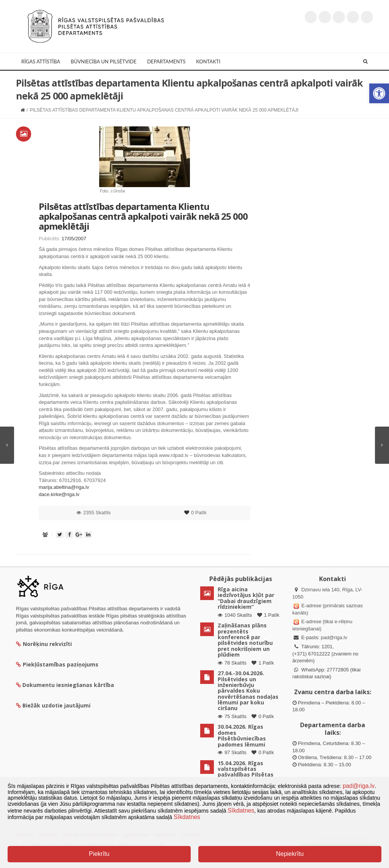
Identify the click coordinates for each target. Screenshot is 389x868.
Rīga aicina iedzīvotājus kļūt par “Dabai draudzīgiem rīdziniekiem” (246, 598)
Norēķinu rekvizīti (44, 644)
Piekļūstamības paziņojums (57, 664)
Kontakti (208, 61)
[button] (379, 93)
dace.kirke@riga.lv (59, 494)
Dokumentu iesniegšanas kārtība (68, 685)
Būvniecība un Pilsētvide (104, 61)
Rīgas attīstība (41, 61)
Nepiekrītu (290, 854)
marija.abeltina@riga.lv (64, 487)
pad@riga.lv (334, 637)
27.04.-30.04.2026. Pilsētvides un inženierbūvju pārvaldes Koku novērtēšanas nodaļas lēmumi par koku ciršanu (248, 691)
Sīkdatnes (241, 811)
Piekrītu (99, 854)
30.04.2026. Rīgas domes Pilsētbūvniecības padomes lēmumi (242, 735)
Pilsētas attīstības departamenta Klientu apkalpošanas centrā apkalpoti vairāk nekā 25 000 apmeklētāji (143, 216)
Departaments (166, 61)
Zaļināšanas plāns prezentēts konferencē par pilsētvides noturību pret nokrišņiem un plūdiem (245, 640)
